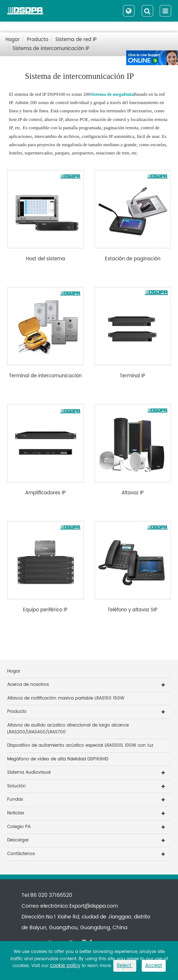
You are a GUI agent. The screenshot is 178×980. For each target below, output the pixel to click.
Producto (38, 40)
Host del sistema (45, 259)
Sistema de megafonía (112, 94)
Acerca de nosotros (28, 685)
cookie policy (65, 966)
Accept (154, 966)
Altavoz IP (133, 493)
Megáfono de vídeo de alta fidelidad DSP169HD (58, 759)
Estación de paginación (133, 259)
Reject (125, 966)
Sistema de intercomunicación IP (51, 49)
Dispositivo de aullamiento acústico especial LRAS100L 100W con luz (80, 745)
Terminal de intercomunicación (45, 376)
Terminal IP (133, 376)
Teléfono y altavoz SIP (133, 610)
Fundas (15, 799)
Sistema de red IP (76, 40)
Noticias (16, 813)
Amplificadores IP (45, 493)
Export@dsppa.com (94, 906)
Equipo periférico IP (45, 610)
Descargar (18, 840)
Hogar (13, 40)
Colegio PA (19, 827)
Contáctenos (21, 854)
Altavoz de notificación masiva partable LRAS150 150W (66, 698)
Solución (17, 786)
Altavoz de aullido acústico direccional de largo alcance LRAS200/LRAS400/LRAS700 (68, 729)
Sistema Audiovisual (29, 772)
